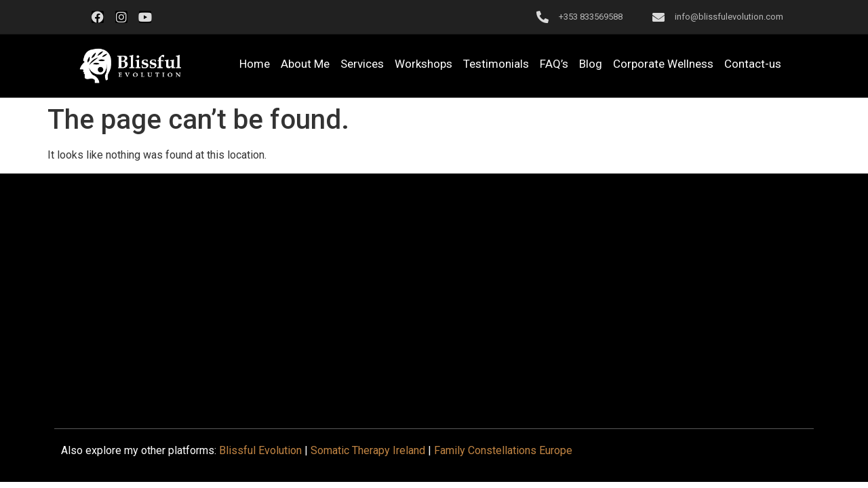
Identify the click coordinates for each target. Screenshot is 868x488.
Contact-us (753, 64)
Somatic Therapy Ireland (368, 450)
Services (362, 64)
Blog (591, 64)
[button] (130, 66)
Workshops (423, 64)
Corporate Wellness (663, 64)
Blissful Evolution (260, 450)
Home (255, 64)
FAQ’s (554, 64)
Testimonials (496, 64)
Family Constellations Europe (503, 450)
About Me (305, 64)
